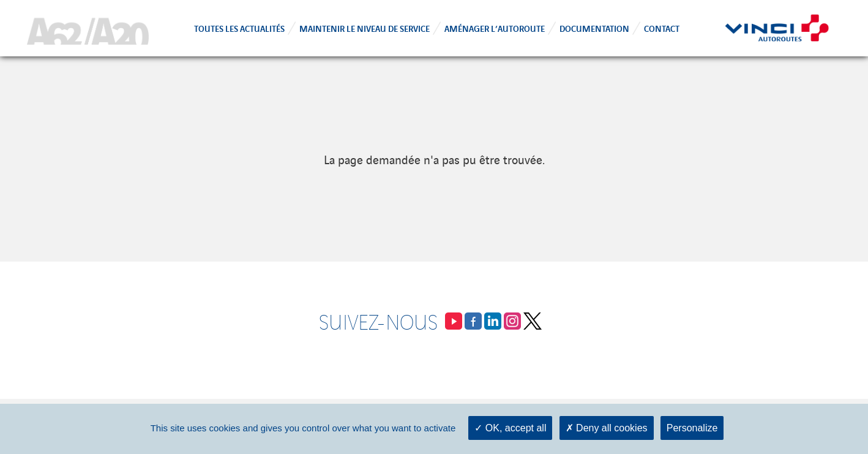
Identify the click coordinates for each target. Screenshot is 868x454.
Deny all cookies (607, 428)
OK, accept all (510, 428)
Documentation (594, 28)
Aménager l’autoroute (495, 28)
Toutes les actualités (239, 28)
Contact (662, 28)
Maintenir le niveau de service (365, 28)
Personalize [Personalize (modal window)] (692, 428)
